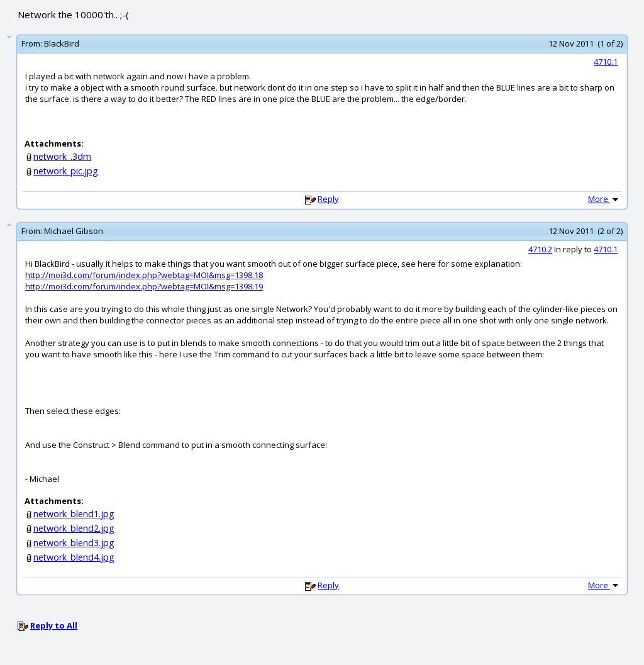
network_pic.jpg (66, 171)
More (604, 199)
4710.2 (540, 249)
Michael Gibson (74, 231)
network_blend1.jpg (74, 514)
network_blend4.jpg (74, 557)
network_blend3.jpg (74, 543)
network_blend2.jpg (74, 528)
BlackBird (62, 43)
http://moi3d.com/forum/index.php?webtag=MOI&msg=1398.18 (144, 275)
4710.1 (606, 62)
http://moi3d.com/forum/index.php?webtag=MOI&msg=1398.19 (144, 286)
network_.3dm (62, 156)
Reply (328, 199)
